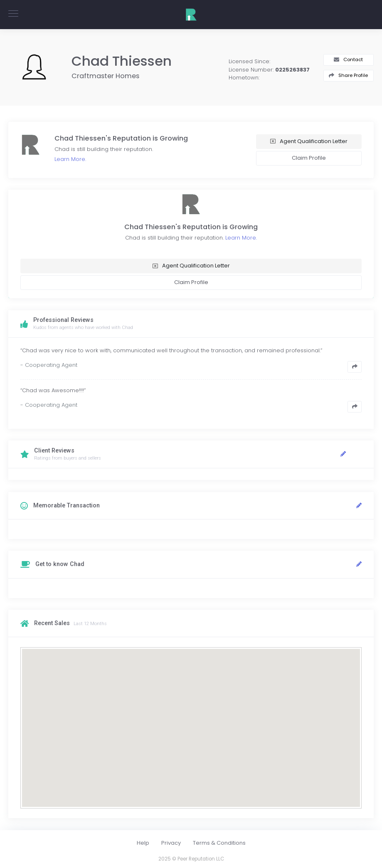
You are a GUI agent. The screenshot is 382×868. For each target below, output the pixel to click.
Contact (353, 59)
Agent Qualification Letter (314, 141)
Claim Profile (309, 158)
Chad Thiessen (122, 61)
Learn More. (70, 159)
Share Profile (353, 75)
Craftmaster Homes (105, 76)
